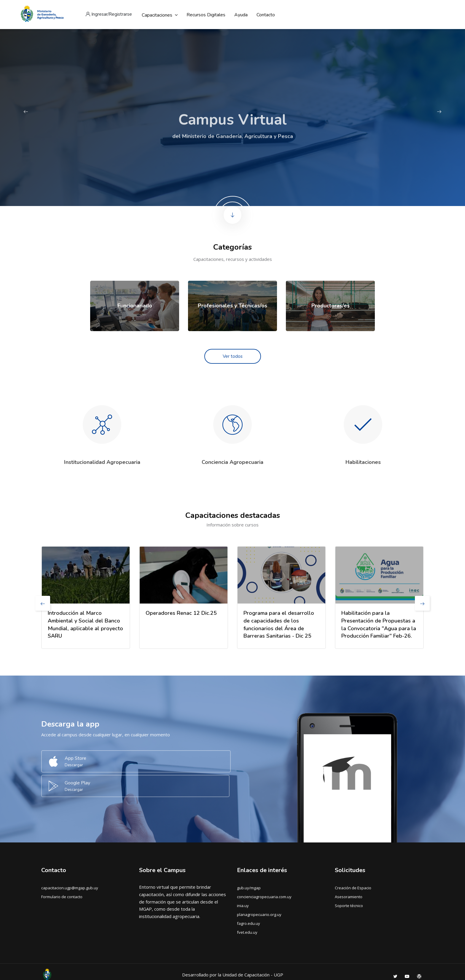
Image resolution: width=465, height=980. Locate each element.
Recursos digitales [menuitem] (206, 15)
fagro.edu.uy (249, 896)
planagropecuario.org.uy (259, 888)
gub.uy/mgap (249, 861)
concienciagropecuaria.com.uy (264, 870)
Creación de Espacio (353, 861)
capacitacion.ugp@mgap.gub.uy (70, 861)
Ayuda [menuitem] (241, 15)
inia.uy (243, 879)
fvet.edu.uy (247, 905)
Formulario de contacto (62, 870)
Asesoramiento (349, 870)
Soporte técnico (349, 879)
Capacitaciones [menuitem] (160, 15)
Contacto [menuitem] (266, 15)
